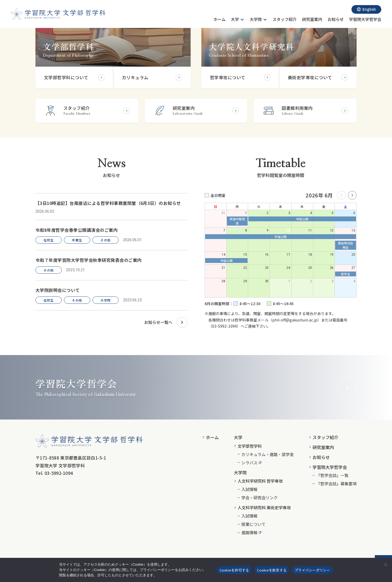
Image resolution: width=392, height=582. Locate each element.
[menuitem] (219, 20)
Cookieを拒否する (272, 570)
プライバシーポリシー (312, 570)
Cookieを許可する (234, 570)
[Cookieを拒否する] (385, 565)
